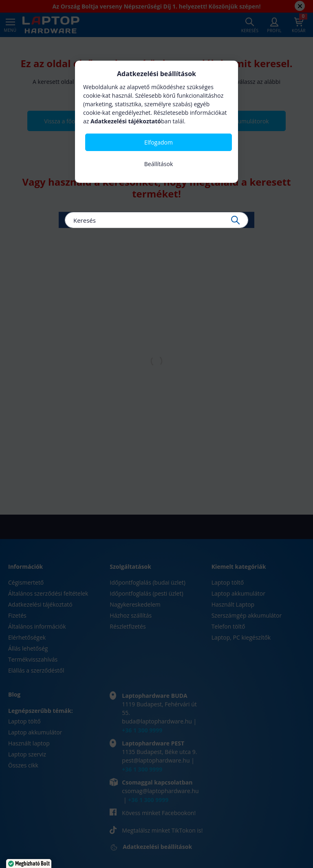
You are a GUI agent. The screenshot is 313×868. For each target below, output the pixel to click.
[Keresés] (156, 220)
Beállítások (159, 164)
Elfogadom (159, 142)
